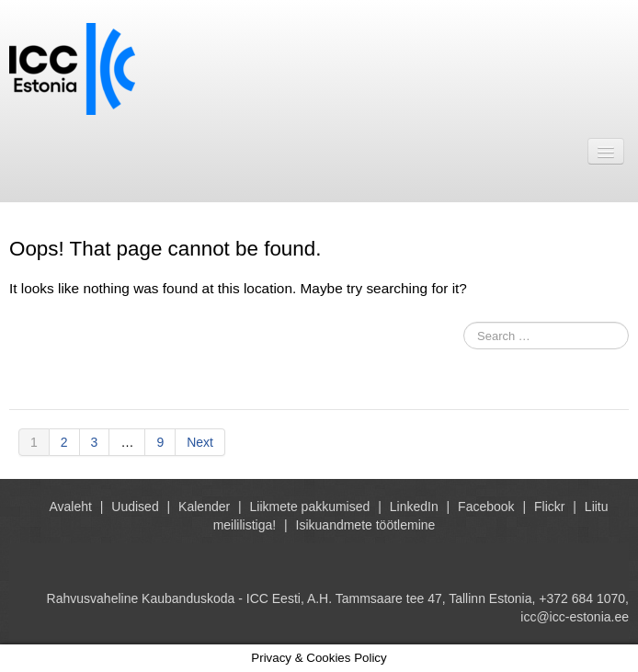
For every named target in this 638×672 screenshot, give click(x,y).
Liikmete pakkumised (310, 507)
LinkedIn (414, 507)
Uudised (135, 507)
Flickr (549, 507)
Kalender (204, 507)
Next (200, 442)
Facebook (486, 507)
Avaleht (70, 507)
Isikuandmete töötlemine (366, 525)
